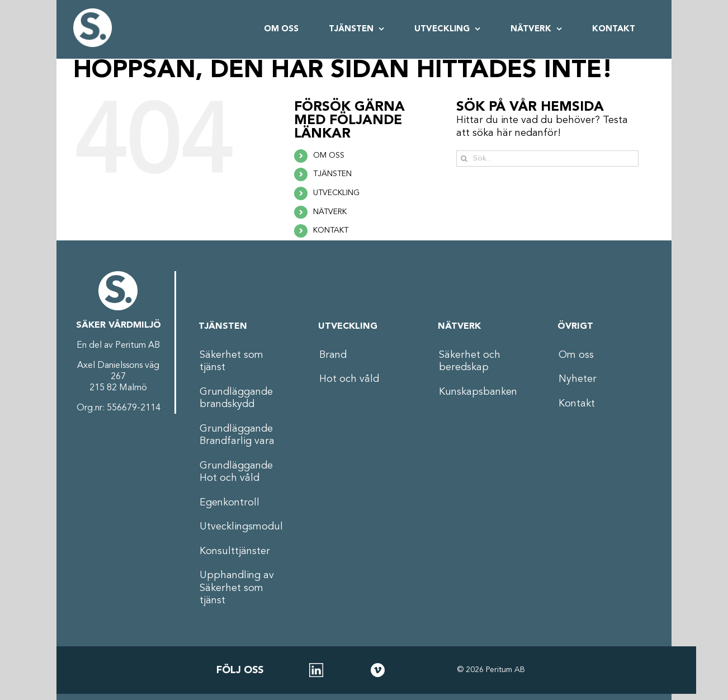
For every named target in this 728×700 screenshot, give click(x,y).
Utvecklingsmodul (241, 527)
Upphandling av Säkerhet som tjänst (237, 588)
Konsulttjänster (235, 551)
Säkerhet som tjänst (231, 361)
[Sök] (464, 159)
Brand (333, 355)
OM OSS (329, 155)
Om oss (576, 355)
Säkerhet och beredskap (470, 361)
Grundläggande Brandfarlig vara (237, 435)
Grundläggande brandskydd (236, 398)
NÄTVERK (330, 212)
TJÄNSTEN (332, 174)
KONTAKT (331, 230)
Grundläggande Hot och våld (236, 472)
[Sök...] (548, 159)
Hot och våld (349, 379)
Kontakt (577, 404)
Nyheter (578, 379)
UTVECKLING (336, 193)
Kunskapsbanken (478, 392)
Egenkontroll (230, 503)
